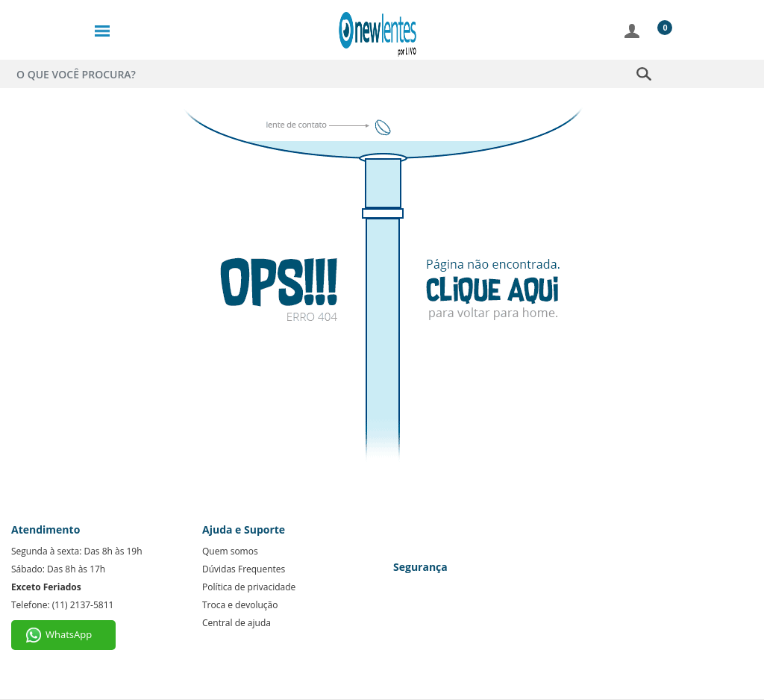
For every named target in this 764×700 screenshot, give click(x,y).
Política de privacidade (249, 587)
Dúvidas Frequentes (244, 569)
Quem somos (230, 551)
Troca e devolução (240, 605)
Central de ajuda (237, 623)
